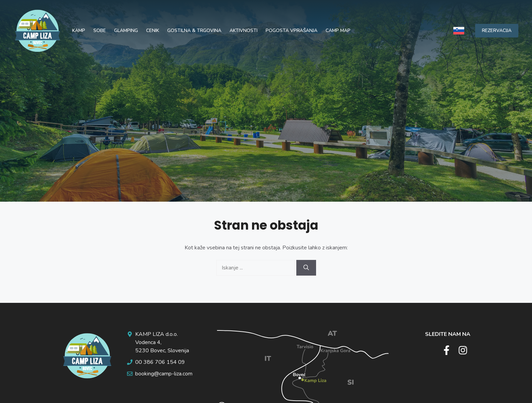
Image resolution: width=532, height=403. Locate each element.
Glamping (126, 30)
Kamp (79, 30)
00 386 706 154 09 (160, 362)
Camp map (338, 30)
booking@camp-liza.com (164, 374)
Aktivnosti (244, 30)
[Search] (306, 268)
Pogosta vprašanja (292, 30)
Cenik (153, 30)
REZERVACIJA (497, 30)
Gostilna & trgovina (194, 30)
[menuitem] (459, 30)
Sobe (100, 30)
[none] (459, 30)
